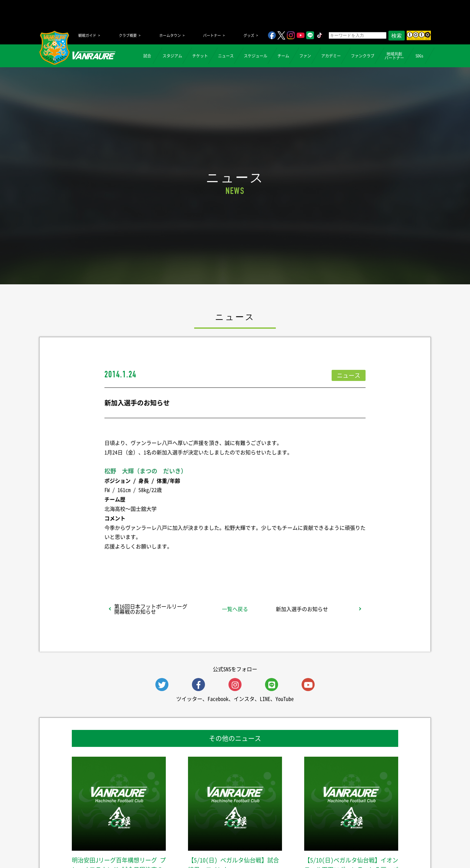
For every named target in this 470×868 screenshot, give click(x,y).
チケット (200, 56)
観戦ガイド (87, 35)
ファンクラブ (363, 56)
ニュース (226, 56)
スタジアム (172, 56)
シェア (156, 563)
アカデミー (331, 56)
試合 (147, 56)
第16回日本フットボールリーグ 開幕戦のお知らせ (151, 609)
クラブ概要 (128, 35)
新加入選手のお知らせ (302, 609)
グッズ (249, 35)
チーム (283, 56)
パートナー (212, 35)
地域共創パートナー (394, 56)
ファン (305, 56)
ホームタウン (170, 35)
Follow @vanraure (301, 563)
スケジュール (256, 56)
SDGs (419, 56)
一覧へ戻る (235, 609)
